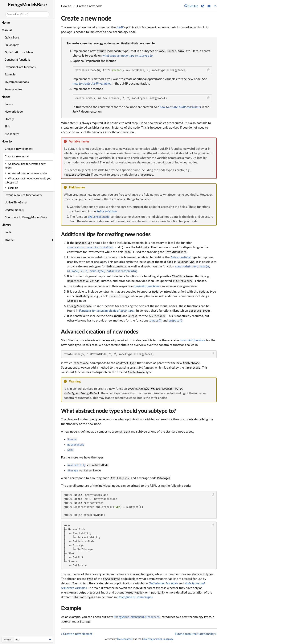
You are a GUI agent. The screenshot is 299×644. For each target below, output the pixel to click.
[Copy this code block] (209, 70)
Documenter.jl (125, 639)
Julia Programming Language (158, 639)
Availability (12, 134)
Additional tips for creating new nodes (106, 234)
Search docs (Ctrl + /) (18, 14)
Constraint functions (17, 60)
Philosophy (12, 45)
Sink (7, 127)
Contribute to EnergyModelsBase (26, 217)
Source (9, 104)
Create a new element (18, 149)
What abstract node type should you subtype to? (119, 411)
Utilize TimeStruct (16, 203)
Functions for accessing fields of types (107, 311)
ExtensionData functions (20, 67)
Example (10, 75)
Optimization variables (19, 52)
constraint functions (146, 286)
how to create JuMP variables (92, 84)
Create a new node (17, 156)
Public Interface (107, 211)
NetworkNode (14, 112)
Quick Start (12, 38)
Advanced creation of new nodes (100, 332)
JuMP (120, 27)
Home (6, 23)
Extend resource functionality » (196, 634)
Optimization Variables (163, 583)
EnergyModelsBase (27, 5)
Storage (10, 119)
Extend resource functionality (23, 195)
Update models (14, 210)
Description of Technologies (135, 597)
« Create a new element (77, 634)
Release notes (13, 89)
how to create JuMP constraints (180, 107)
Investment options (17, 82)
